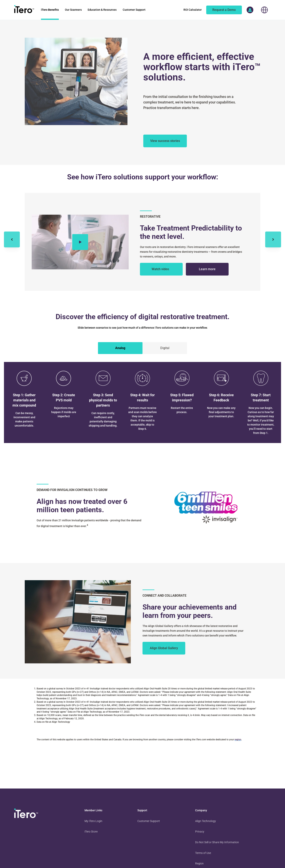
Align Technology (206, 821)
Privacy (200, 832)
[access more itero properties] (250, 10)
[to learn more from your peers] (164, 648)
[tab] (120, 348)
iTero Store (91, 832)
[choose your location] (264, 10)
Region (199, 863)
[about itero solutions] (165, 141)
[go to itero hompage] (24, 10)
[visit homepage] (26, 814)
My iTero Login (93, 821)
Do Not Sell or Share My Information (217, 842)
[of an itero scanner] (224, 10)
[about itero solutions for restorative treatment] (207, 269)
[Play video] (80, 242)
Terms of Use (203, 853)
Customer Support (149, 821)
